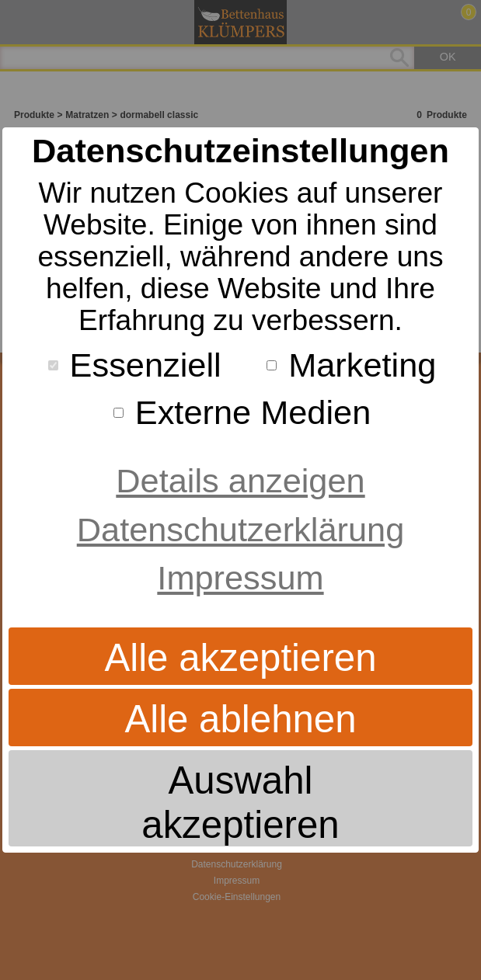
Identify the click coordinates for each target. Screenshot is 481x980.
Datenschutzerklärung (240, 530)
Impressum (240, 578)
